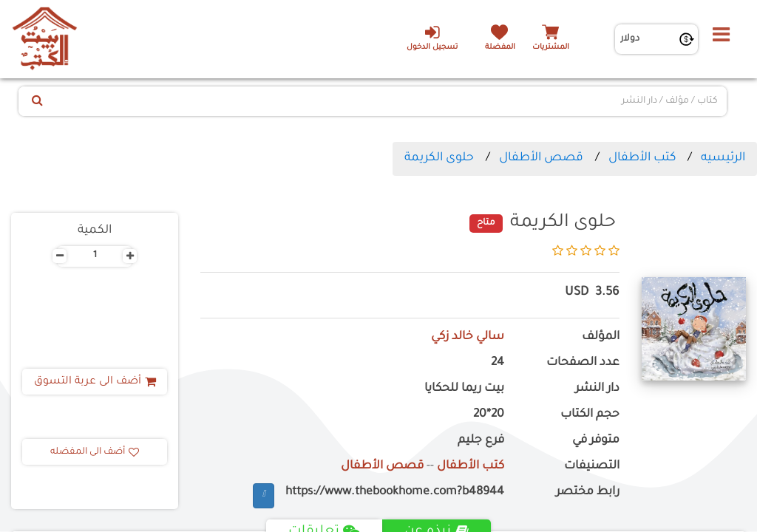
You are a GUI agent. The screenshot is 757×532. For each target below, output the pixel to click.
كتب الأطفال (642, 158)
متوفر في (596, 441)
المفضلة (499, 48)
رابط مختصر (588, 492)
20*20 (489, 415)
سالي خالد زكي (468, 337)
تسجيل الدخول (431, 38)
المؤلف (601, 337)
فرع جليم (481, 441)
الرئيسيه (723, 158)
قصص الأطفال (541, 158)
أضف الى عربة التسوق (95, 382)
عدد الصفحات (583, 363)
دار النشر (597, 389)
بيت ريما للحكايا (464, 389)
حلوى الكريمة (439, 158)
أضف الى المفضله (95, 452)
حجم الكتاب (590, 415)
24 (498, 363)
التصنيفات (592, 467)
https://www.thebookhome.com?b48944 (395, 492)
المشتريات (551, 48)
